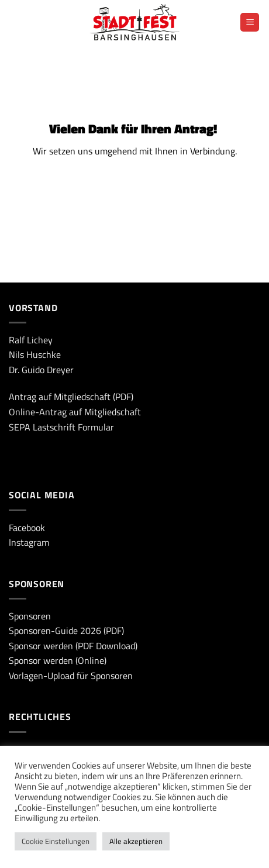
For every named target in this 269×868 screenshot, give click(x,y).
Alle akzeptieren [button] (136, 841)
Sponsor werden (41, 646)
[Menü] (250, 23)
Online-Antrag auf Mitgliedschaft (75, 412)
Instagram (29, 542)
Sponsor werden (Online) (58, 660)
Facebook (27, 528)
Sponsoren (30, 616)
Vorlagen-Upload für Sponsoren (71, 676)
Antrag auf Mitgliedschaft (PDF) (71, 397)
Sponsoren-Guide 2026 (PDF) (66, 631)
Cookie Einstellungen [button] (56, 841)
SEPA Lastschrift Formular (61, 427)
